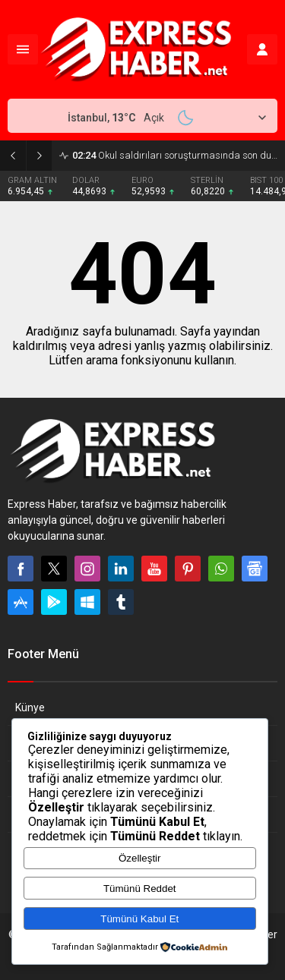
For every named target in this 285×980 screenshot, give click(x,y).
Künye (30, 707)
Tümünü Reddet (140, 889)
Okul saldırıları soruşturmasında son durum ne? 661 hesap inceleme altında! (175, 155)
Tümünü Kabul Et (139, 919)
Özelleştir (140, 858)
